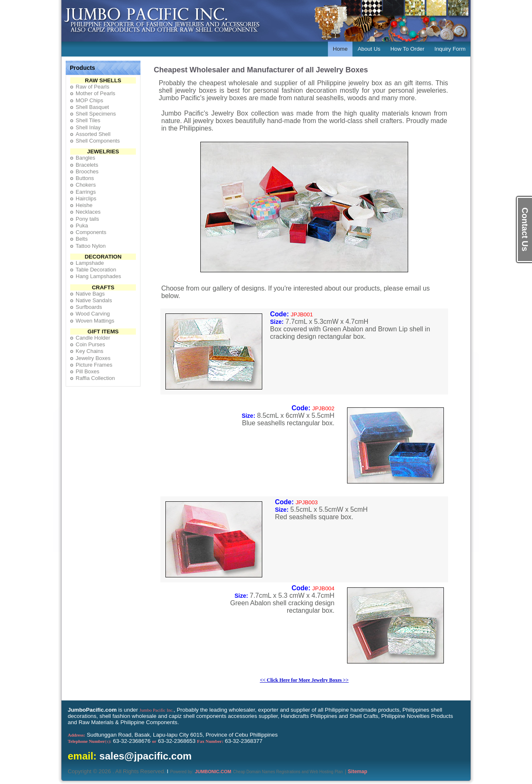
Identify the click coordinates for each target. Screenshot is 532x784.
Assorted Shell (93, 134)
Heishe (84, 205)
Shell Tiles (88, 120)
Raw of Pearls (92, 87)
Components (91, 232)
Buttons (85, 178)
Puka (82, 226)
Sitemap (358, 772)
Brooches (87, 171)
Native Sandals (94, 300)
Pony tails (87, 219)
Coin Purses (90, 344)
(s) (90, 741)
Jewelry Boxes (93, 358)
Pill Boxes (87, 371)
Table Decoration (96, 270)
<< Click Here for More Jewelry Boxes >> (304, 680)
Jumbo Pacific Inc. (157, 710)
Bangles (85, 158)
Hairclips (86, 198)
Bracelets (87, 165)
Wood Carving (93, 314)
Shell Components (98, 141)
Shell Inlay (88, 127)
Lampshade (90, 263)
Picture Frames (94, 365)
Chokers (86, 185)
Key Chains (89, 351)
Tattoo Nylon (91, 246)
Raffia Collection (95, 378)
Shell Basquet (92, 107)
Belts (82, 239)
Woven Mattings (95, 321)
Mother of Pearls (95, 93)
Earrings (86, 192)
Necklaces (88, 212)
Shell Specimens (96, 114)
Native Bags (90, 294)
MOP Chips (89, 100)
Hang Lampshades (98, 276)
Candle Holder (93, 338)
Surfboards (89, 307)
